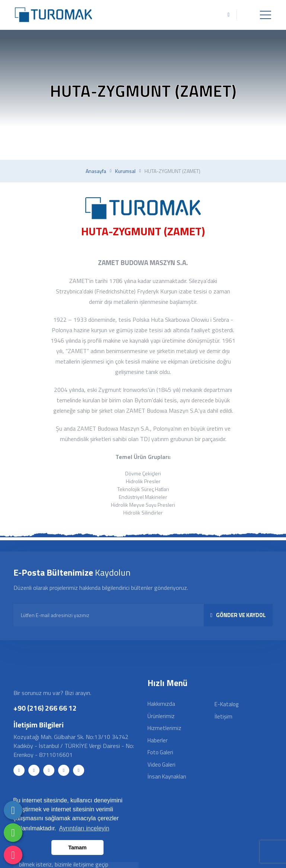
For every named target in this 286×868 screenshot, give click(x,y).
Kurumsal (125, 171)
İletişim (223, 716)
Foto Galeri (160, 752)
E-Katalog (226, 704)
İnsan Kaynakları (167, 776)
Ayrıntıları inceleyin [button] (84, 828)
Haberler (158, 740)
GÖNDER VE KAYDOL (238, 615)
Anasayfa (96, 171)
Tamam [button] (77, 847)
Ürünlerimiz (161, 716)
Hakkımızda (161, 704)
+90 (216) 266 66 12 (45, 708)
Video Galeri (161, 765)
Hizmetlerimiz (164, 728)
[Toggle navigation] (266, 15)
